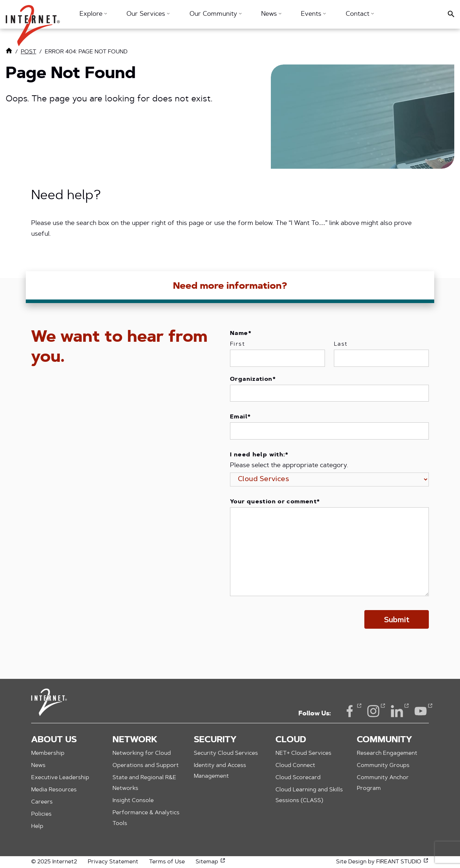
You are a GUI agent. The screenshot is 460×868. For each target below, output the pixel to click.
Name (241, 334)
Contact (360, 14)
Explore (93, 14)
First (238, 344)
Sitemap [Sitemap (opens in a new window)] (211, 862)
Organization (253, 379)
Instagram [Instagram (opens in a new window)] (373, 711)
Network (135, 740)
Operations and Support (146, 766)
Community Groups (383, 766)
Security (215, 740)
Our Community (215, 14)
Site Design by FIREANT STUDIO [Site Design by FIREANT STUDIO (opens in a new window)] (382, 862)
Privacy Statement (113, 862)
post (28, 52)
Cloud (291, 740)
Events (313, 14)
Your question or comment (275, 502)
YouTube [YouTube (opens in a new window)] (421, 711)
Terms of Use (167, 862)
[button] (33, 22)
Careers (42, 802)
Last (341, 344)
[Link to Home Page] (9, 52)
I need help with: (259, 455)
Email (240, 417)
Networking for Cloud (142, 753)
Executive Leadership (60, 778)
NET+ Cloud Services (303, 753)
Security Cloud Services (226, 753)
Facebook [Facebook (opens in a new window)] (350, 711)
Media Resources (54, 790)
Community (384, 740)
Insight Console (133, 801)
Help (37, 826)
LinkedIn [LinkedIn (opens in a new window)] (397, 711)
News (271, 14)
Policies (41, 814)
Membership (48, 753)
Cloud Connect (295, 766)
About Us (54, 740)
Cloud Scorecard (298, 778)
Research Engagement (387, 753)
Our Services (148, 14)
